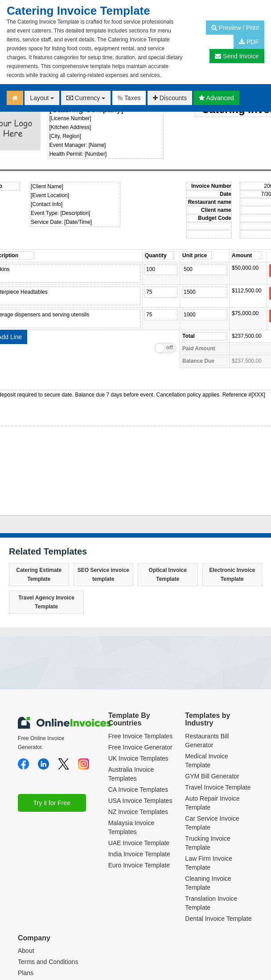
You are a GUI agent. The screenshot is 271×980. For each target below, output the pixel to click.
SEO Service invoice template (103, 575)
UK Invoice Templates (138, 758)
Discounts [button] (170, 98)
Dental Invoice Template (218, 919)
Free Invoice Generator (140, 747)
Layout (42, 98)
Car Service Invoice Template (212, 823)
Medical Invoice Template (207, 761)
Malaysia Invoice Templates (131, 827)
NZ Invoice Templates (138, 812)
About (26, 951)
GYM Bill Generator (212, 776)
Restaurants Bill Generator (207, 741)
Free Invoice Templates (140, 736)
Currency (86, 98)
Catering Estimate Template (39, 575)
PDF (249, 42)
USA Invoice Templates (140, 801)
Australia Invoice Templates (131, 774)
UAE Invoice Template (139, 843)
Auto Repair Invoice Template (212, 803)
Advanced (216, 98)
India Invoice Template (139, 854)
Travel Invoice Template (218, 787)
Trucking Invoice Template (207, 843)
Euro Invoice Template (139, 865)
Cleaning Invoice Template (208, 883)
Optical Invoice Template (168, 575)
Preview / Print (235, 28)
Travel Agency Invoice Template (46, 602)
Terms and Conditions (48, 962)
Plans (26, 973)
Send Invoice (237, 56)
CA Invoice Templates (138, 790)
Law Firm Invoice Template (209, 863)
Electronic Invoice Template (232, 575)
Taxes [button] (129, 98)
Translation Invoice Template (211, 903)
